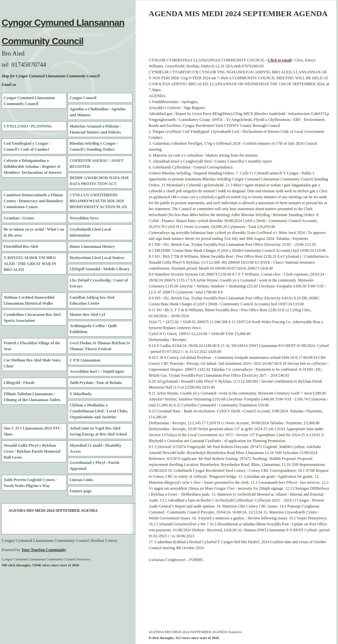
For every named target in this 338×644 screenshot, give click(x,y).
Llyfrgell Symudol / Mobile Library (100, 269)
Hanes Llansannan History (92, 246)
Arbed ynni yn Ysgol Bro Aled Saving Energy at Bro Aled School (98, 431)
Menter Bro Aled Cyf (87, 315)
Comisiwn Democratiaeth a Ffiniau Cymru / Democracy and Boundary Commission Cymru (34, 201)
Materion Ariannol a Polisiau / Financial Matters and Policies (95, 129)
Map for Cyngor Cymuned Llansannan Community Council (51, 76)
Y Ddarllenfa (81, 394)
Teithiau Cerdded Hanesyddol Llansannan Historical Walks (29, 300)
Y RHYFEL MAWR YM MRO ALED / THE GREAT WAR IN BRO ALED (30, 264)
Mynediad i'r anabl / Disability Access (96, 448)
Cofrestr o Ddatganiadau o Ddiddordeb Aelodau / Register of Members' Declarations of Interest (33, 167)
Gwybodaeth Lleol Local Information (90, 232)
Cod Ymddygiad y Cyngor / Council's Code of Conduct (27, 146)
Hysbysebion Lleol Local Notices (97, 258)
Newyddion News (84, 218)
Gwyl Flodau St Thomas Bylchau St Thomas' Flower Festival (100, 346)
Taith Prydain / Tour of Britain (96, 383)
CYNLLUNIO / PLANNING (28, 126)
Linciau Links (82, 480)
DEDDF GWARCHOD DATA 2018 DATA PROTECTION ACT (99, 181)
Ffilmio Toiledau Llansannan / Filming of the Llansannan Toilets (32, 397)
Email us (9, 85)
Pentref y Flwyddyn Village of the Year (32, 346)
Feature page (81, 491)
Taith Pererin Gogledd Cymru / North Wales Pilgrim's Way (30, 483)
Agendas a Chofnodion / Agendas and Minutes (98, 112)
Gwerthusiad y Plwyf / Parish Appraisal (95, 466)
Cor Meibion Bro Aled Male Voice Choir (32, 363)
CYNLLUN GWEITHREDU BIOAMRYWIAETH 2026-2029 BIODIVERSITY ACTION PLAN (98, 201)
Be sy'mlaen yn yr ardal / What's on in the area (34, 232)
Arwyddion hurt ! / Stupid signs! (97, 371)
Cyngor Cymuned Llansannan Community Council (29, 101)
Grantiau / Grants (19, 218)
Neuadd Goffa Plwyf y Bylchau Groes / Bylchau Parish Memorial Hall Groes (32, 451)
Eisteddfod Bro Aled (21, 246)
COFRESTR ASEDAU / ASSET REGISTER (97, 164)
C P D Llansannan (85, 360)
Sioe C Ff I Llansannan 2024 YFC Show (32, 431)
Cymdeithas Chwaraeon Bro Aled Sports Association (32, 318)
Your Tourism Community (44, 550)
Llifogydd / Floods (19, 383)
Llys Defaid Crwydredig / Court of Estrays (99, 283)
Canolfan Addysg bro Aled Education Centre (92, 300)
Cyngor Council (83, 98)
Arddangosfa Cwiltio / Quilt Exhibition (93, 329)
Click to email (280, 60)
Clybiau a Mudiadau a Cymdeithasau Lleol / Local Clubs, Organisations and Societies (99, 411)
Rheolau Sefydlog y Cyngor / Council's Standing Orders (94, 146)
